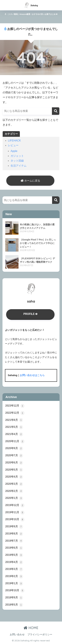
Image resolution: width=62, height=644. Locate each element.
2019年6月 (14, 548)
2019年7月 (14, 541)
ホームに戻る (30, 181)
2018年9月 (14, 598)
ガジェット (17, 156)
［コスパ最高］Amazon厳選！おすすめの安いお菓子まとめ (31, 14)
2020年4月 (14, 477)
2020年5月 (14, 470)
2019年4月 (14, 562)
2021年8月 (14, 420)
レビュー (13, 145)
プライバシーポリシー (40, 635)
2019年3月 (14, 569)
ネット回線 (17, 161)
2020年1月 (14, 498)
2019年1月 (14, 584)
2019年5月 (14, 555)
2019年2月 (14, 576)
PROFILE (30, 314)
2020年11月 (15, 441)
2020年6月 (14, 463)
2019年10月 (15, 520)
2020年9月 (14, 448)
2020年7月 (14, 456)
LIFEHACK (14, 141)
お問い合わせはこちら (32, 375)
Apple (14, 151)
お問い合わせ (17, 635)
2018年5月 (14, 605)
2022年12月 (15, 413)
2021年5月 (14, 427)
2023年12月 (15, 406)
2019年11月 (15, 513)
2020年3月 (14, 484)
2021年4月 (14, 434)
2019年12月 (15, 505)
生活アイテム (19, 166)
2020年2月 (14, 491)
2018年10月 (15, 591)
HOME (31, 628)
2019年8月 (14, 534)
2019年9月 (14, 527)
